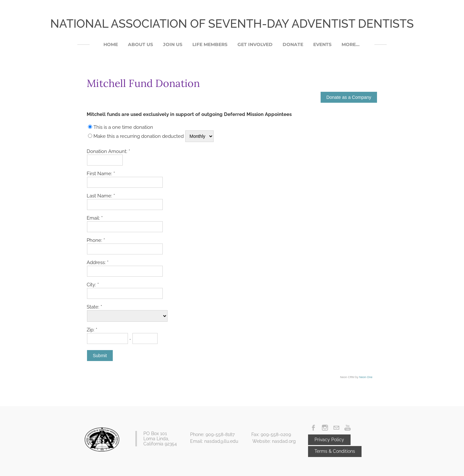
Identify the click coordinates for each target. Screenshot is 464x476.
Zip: (91, 330)
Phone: (95, 240)
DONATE (293, 44)
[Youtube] (348, 428)
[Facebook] (314, 428)
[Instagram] (325, 428)
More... (351, 44)
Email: (94, 218)
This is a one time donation (123, 127)
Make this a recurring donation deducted (139, 136)
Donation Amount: (108, 151)
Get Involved (255, 44)
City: (92, 285)
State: (94, 307)
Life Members (210, 44)
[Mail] (336, 428)
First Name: (100, 174)
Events (322, 44)
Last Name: (100, 196)
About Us (140, 44)
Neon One (366, 377)
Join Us (173, 44)
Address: (97, 262)
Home (111, 44)
